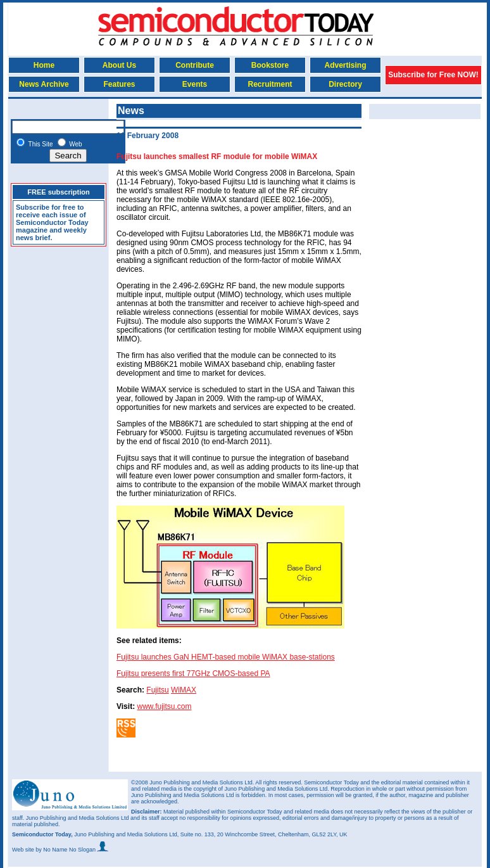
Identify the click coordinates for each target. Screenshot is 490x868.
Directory (345, 84)
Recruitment (270, 84)
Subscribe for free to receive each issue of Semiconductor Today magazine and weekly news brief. (52, 222)
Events (195, 84)
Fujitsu (157, 690)
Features (119, 84)
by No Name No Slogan (72, 850)
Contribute (195, 65)
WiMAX (184, 690)
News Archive (44, 84)
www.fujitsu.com (164, 706)
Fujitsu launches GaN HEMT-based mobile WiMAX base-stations (226, 657)
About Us (119, 65)
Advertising (345, 65)
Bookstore (270, 65)
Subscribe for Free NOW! (433, 75)
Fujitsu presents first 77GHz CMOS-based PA (193, 673)
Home (44, 65)
